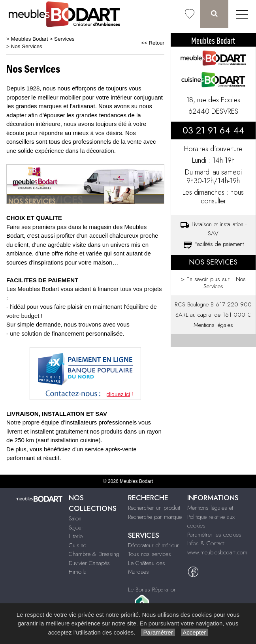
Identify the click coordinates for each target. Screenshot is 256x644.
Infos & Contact (206, 543)
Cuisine (77, 545)
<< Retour (153, 43)
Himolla (78, 572)
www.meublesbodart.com (217, 552)
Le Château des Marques (147, 568)
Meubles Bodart (30, 39)
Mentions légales (213, 325)
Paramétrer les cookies (214, 535)
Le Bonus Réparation (152, 590)
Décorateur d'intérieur (153, 545)
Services (64, 39)
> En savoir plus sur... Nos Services (213, 283)
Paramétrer (158, 632)
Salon (75, 518)
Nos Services (27, 46)
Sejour (76, 528)
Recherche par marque (155, 517)
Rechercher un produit (154, 508)
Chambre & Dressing (94, 554)
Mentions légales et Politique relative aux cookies (211, 517)
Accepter (195, 632)
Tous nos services (150, 554)
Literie (76, 536)
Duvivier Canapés (89, 563)
